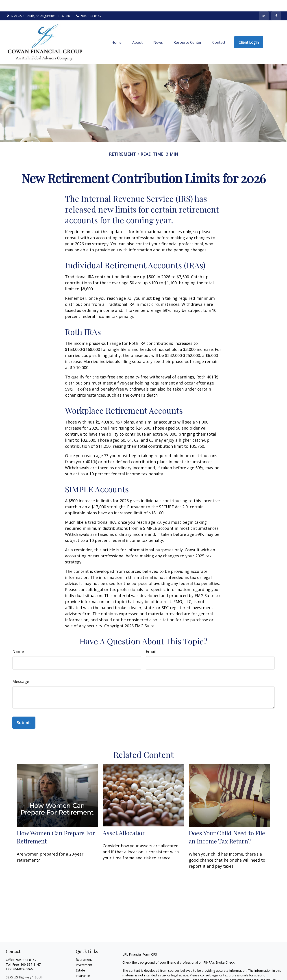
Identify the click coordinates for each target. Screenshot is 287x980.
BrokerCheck (225, 951)
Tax (78, 970)
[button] (116, 31)
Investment (84, 953)
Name (18, 640)
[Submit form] (24, 711)
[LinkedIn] (264, 4)
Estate (80, 959)
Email (151, 640)
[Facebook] (276, 4)
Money (81, 975)
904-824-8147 (88, 5)
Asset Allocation (124, 821)
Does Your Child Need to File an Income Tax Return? (227, 826)
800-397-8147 (30, 953)
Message (21, 670)
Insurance (83, 964)
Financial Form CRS (143, 943)
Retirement (84, 948)
